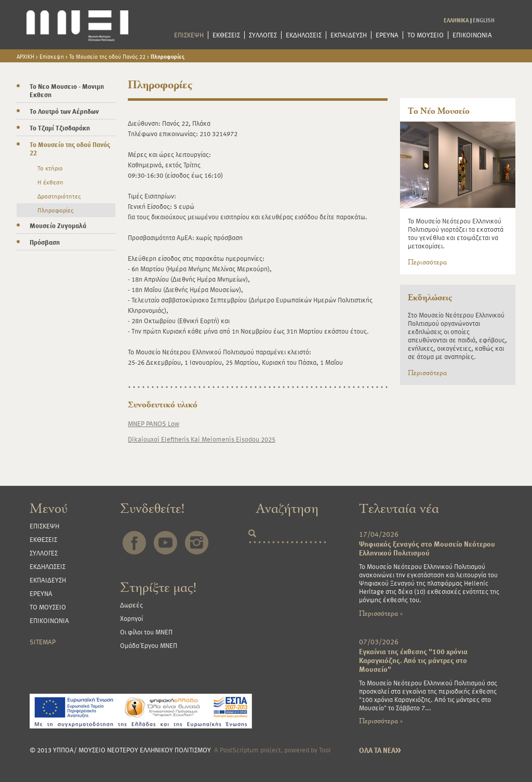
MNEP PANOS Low (154, 423)
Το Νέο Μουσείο (439, 111)
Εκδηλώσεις (430, 298)
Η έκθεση (50, 182)
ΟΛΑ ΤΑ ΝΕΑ (380, 750)
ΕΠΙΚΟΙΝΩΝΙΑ (472, 35)
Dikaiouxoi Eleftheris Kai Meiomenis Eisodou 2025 (202, 439)
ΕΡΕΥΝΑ (387, 35)
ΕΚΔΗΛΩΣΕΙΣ (304, 35)
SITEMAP (43, 642)
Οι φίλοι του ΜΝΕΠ (146, 632)
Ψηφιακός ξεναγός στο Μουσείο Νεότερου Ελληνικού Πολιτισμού (427, 548)
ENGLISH (484, 20)
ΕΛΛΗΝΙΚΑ (456, 20)
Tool (325, 750)
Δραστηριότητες (59, 196)
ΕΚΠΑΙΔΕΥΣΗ (349, 35)
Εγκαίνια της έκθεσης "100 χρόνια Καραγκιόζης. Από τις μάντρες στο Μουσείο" (413, 660)
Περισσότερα (427, 262)
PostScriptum (239, 750)
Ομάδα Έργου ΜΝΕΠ (149, 645)
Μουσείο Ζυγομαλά (58, 226)
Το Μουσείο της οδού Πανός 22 (107, 56)
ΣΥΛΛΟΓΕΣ (263, 35)
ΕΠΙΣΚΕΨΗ (189, 35)
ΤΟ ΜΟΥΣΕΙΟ (425, 35)
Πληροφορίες (168, 56)
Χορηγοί (131, 618)
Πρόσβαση (45, 242)
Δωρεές (131, 605)
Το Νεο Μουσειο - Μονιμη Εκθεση (67, 90)
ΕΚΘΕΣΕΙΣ (226, 35)
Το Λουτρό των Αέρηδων (64, 111)
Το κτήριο (50, 168)
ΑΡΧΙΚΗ (25, 56)
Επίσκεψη (52, 56)
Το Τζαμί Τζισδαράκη (60, 128)
